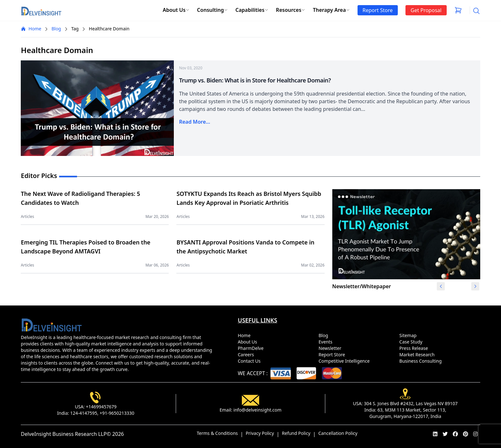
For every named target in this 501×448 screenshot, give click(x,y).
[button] (475, 286)
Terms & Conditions (217, 433)
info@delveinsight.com (258, 410)
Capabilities (252, 10)
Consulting (212, 10)
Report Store (333, 355)
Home (31, 29)
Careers (247, 355)
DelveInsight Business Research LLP (64, 434)
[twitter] (445, 434)
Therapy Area (331, 10)
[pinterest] (466, 434)
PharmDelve (252, 348)
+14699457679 (101, 407)
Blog (56, 29)
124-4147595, (84, 413)
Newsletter (331, 348)
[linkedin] (435, 434)
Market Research (418, 355)
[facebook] (455, 434)
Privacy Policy (260, 433)
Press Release (415, 348)
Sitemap (409, 335)
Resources (291, 10)
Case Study (412, 342)
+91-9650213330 (117, 413)
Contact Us (250, 361)
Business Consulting (422, 361)
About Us (176, 10)
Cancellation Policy (338, 433)
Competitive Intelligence (345, 361)
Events (327, 342)
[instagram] (475, 434)
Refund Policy (296, 433)
